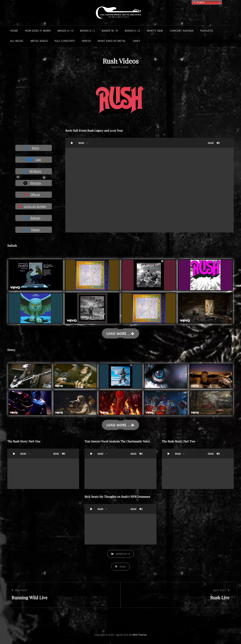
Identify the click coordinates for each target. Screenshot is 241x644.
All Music (17, 41)
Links (136, 41)
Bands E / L (87, 31)
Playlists (207, 31)
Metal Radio (39, 41)
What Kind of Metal (112, 41)
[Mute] (218, 143)
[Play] (72, 143)
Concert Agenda (182, 31)
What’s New (155, 31)
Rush (123, 567)
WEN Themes (140, 635)
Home (14, 31)
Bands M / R (110, 31)
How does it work (38, 31)
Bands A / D (65, 31)
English (199, 2)
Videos (86, 41)
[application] (150, 185)
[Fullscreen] (225, 143)
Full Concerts (65, 41)
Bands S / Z (132, 31)
